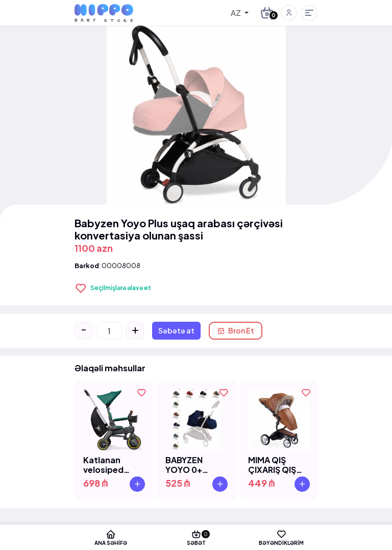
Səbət (196, 537)
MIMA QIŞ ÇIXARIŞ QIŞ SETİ (272, 465)
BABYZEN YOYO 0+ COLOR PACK (193, 465)
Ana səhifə (111, 537)
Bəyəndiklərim (281, 537)
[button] (289, 13)
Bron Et (236, 330)
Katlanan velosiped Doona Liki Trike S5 (104, 465)
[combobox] (232, 13)
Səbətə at (176, 330)
